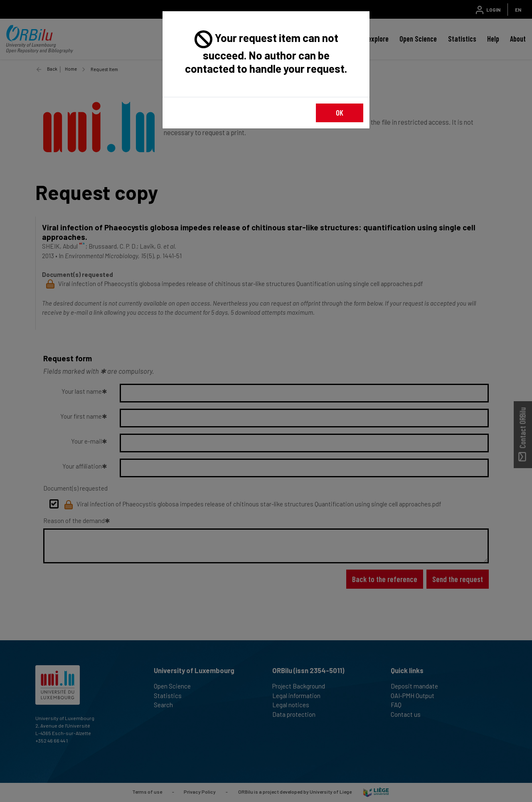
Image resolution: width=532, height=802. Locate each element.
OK (340, 112)
